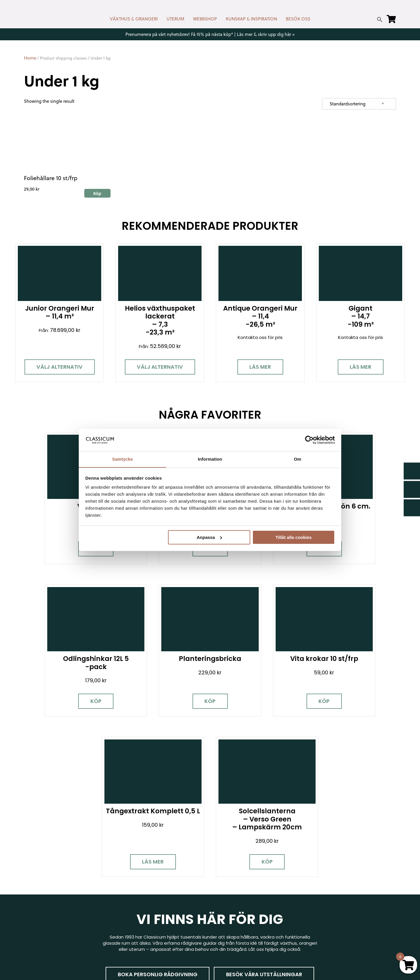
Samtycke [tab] (123, 459)
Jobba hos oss (326, 906)
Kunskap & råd (230, 909)
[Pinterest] (69, 901)
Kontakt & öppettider (238, 866)
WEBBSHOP (205, 19)
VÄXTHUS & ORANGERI (134, 19)
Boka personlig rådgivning (157, 795)
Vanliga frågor (230, 917)
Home (30, 58)
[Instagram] (49, 901)
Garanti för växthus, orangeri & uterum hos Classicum (351, 878)
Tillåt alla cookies (293, 537)
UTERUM (175, 19)
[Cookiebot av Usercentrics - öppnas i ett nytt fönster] (309, 440)
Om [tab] (297, 459)
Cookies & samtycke (237, 883)
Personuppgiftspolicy (333, 932)
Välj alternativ (60, 367)
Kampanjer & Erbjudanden (338, 915)
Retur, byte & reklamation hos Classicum (258, 934)
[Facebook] (28, 901)
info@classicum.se (137, 897)
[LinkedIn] (90, 901)
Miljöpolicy (321, 866)
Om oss (223, 926)
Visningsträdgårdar (330, 889)
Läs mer (260, 367)
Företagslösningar (234, 892)
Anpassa (209, 537)
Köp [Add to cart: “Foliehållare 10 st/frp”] (97, 193)
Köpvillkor (224, 900)
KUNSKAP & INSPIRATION (251, 19)
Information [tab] (210, 459)
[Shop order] (359, 104)
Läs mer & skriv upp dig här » (266, 34)
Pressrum (320, 923)
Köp (70, 535)
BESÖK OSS (298, 19)
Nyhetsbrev (227, 875)
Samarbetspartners (331, 898)
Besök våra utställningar (264, 795)
